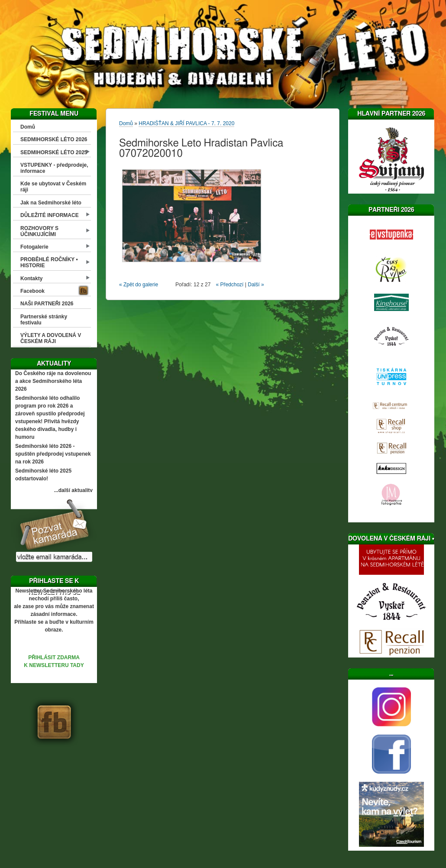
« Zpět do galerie (139, 285)
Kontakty (31, 279)
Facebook (32, 291)
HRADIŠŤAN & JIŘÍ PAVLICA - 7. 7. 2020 (186, 123)
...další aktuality (73, 490)
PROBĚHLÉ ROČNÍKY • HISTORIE (49, 262)
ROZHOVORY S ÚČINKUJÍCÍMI (39, 231)
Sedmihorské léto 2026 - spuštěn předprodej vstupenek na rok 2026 (53, 454)
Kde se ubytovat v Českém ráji (53, 187)
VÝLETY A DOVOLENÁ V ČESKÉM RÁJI (51, 338)
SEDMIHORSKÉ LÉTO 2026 (54, 139)
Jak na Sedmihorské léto (51, 203)
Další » (256, 285)
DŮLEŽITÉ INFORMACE (50, 215)
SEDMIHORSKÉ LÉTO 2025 (54, 152)
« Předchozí (229, 285)
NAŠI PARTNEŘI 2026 (47, 304)
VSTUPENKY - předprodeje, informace (54, 168)
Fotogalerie (34, 247)
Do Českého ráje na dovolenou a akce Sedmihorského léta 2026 (53, 381)
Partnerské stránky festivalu (44, 320)
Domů (28, 127)
